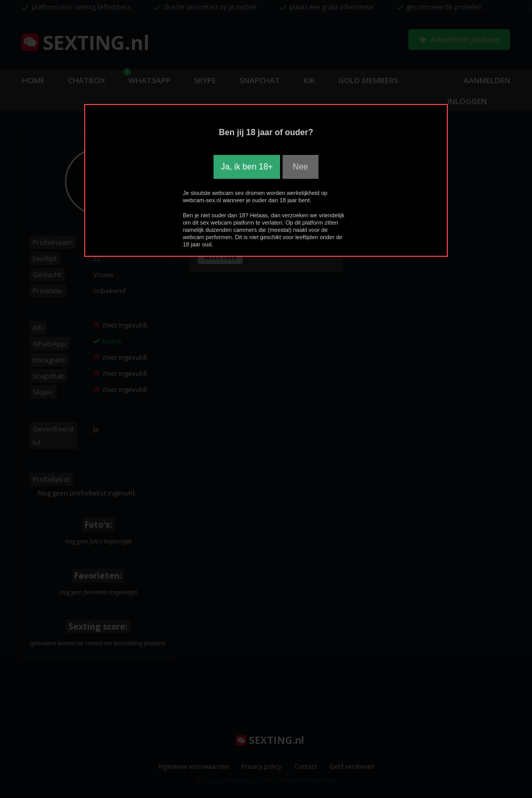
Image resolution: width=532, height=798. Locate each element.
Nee (301, 167)
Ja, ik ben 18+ (247, 167)
